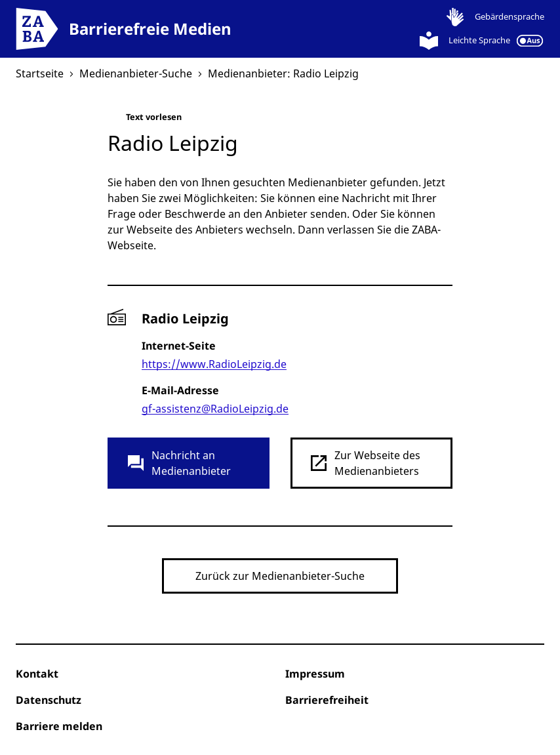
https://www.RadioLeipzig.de (214, 364)
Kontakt (37, 674)
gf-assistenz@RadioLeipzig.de (215, 409)
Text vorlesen (145, 120)
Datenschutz (49, 700)
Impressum (315, 674)
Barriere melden (59, 726)
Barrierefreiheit (327, 700)
